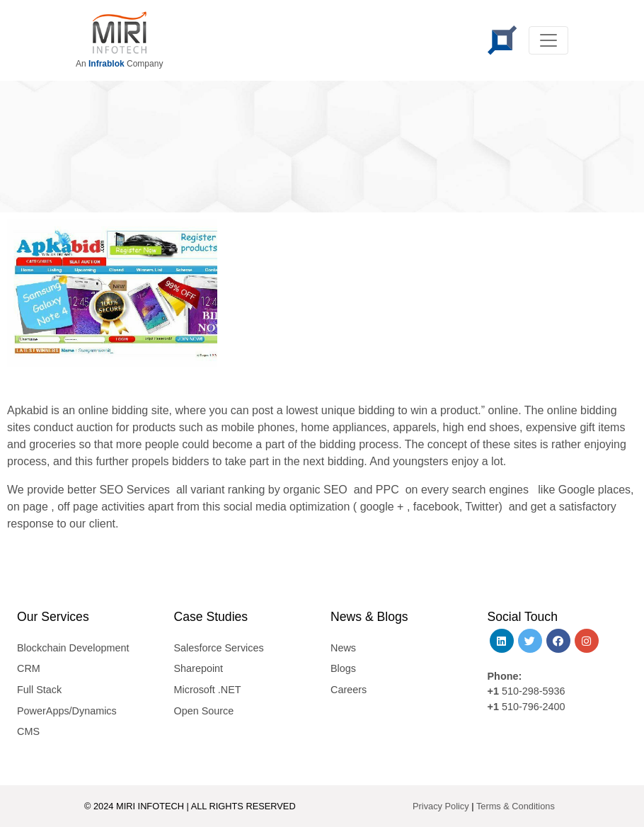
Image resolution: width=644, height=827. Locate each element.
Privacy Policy (441, 806)
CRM (29, 668)
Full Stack (39, 690)
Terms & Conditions (516, 806)
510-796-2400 (534, 707)
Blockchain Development (73, 648)
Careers (349, 690)
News (343, 648)
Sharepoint (199, 668)
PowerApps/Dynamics (67, 711)
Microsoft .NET (208, 690)
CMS (28, 731)
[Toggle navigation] (548, 40)
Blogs (343, 668)
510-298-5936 (532, 691)
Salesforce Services (219, 648)
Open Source (204, 711)
